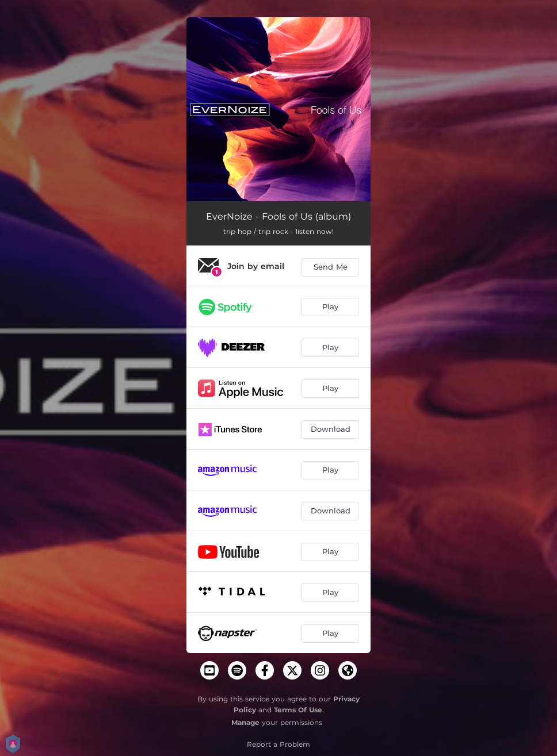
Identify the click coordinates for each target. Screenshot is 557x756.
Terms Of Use (298, 710)
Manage (245, 722)
